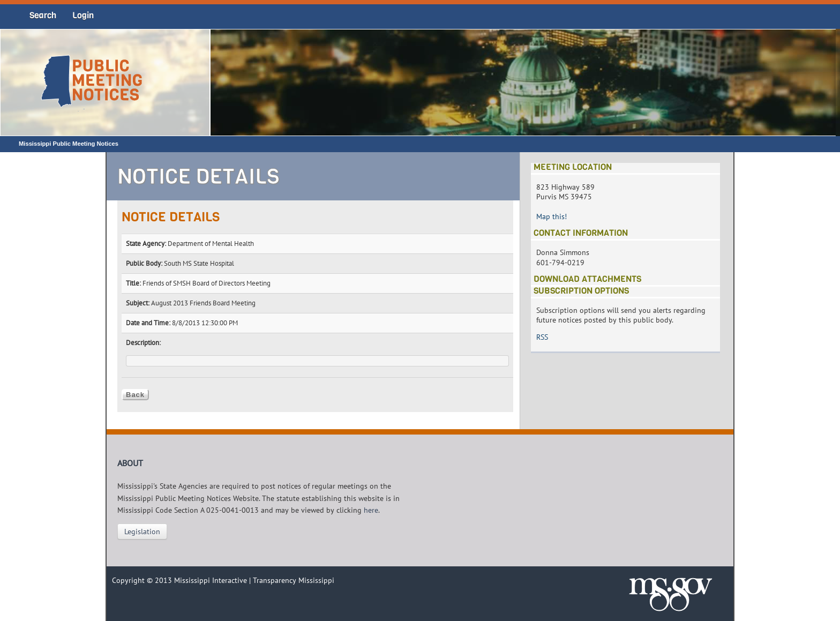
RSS (542, 337)
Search (43, 15)
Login (83, 15)
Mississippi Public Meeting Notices (69, 144)
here (371, 510)
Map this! (552, 216)
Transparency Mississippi (294, 580)
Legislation (142, 532)
